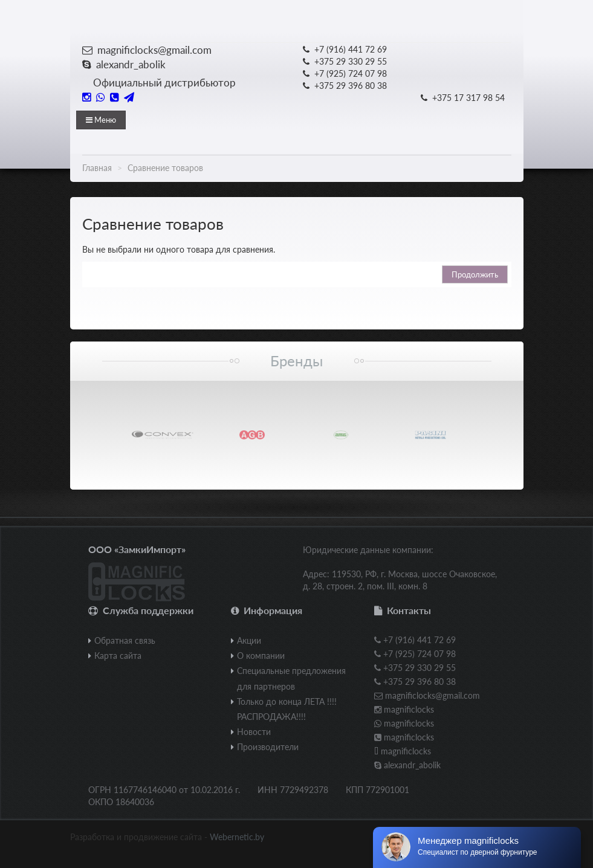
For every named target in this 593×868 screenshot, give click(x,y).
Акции (249, 640)
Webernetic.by (237, 837)
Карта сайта (118, 656)
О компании (261, 656)
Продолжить (475, 274)
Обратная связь (125, 640)
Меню (101, 120)
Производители (268, 747)
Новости (254, 732)
